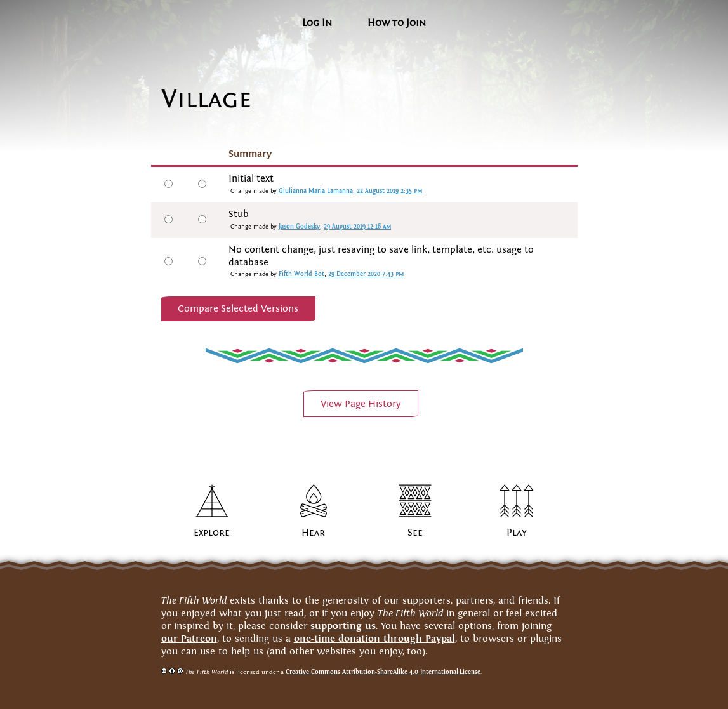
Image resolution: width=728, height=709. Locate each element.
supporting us (343, 626)
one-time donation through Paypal (374, 638)
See (415, 533)
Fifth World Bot (301, 274)
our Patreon (189, 638)
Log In (317, 23)
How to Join (397, 23)
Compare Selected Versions (238, 308)
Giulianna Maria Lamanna (316, 191)
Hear (313, 533)
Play (517, 533)
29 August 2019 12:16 (357, 227)
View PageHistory (361, 404)
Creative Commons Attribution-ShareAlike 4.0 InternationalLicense (383, 672)
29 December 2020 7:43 (366, 274)
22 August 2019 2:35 (389, 191)
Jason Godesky (299, 227)
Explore (212, 533)
